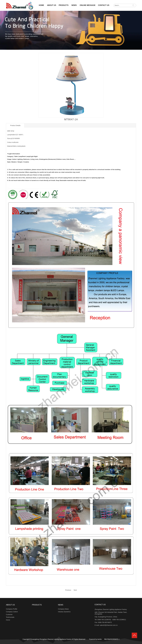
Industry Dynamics (64, 612)
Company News (63, 609)
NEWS (61, 605)
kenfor (100, 639)
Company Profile (12, 609)
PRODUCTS (37, 605)
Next (75, 590)
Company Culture (12, 612)
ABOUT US (10, 605)
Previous (68, 590)
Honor (8, 620)
